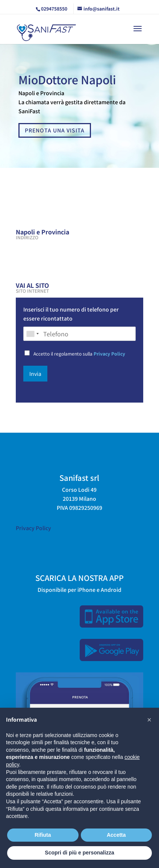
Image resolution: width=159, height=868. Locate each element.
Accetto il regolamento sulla (79, 353)
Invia (35, 374)
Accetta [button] (116, 835)
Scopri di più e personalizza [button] (79, 853)
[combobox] (32, 334)
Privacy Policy (109, 353)
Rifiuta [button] (43, 835)
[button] (149, 720)
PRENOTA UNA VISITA (55, 130)
